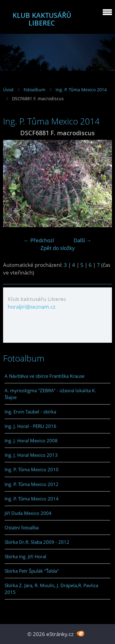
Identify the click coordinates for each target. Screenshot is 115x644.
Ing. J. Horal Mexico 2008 (31, 441)
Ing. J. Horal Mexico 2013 (31, 455)
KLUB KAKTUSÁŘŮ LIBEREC (42, 19)
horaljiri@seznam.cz (32, 307)
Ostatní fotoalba (22, 527)
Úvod (8, 90)
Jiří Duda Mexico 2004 (28, 513)
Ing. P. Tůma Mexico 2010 (32, 469)
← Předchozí (39, 240)
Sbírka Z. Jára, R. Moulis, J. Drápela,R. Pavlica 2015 (51, 589)
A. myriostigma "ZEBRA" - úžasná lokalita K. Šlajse (50, 394)
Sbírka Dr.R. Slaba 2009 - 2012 (37, 542)
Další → (82, 240)
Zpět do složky (58, 248)
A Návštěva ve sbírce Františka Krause (44, 376)
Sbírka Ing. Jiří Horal (25, 556)
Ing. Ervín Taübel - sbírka (30, 412)
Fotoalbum (34, 90)
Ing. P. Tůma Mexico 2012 (32, 484)
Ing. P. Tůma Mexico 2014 (81, 90)
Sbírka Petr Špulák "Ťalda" (32, 571)
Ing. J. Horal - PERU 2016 (31, 426)
